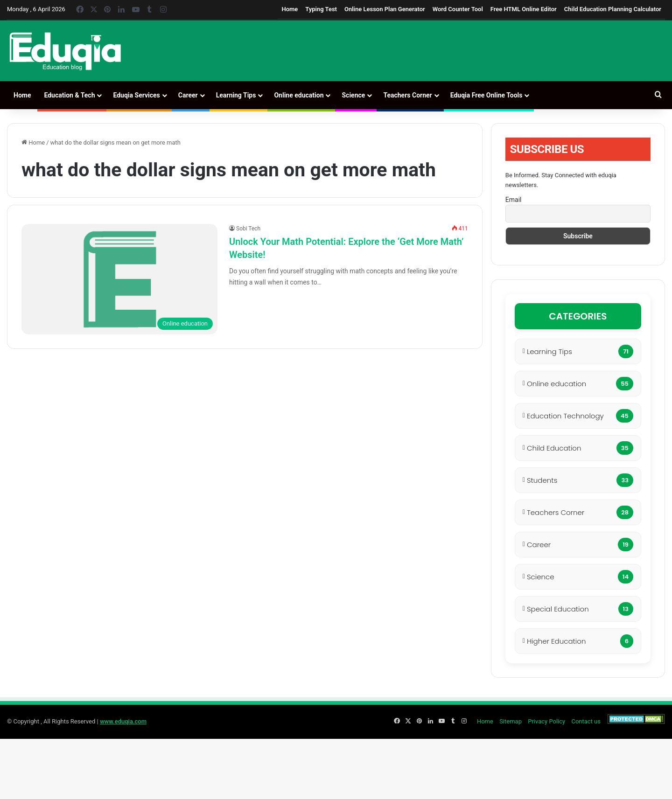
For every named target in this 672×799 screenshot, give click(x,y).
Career (188, 95)
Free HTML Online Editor (524, 9)
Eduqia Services (136, 95)
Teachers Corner (407, 95)
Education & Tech (69, 95)
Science (353, 95)
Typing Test (321, 9)
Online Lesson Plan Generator (385, 9)
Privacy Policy (546, 721)
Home (290, 9)
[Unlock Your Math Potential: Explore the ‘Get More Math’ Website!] (119, 279)
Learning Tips (236, 95)
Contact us (586, 721)
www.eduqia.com (123, 721)
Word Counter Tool (458, 9)
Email (514, 200)
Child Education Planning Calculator (613, 9)
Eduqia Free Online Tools (486, 95)
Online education (299, 95)
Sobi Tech (248, 229)
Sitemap (511, 721)
